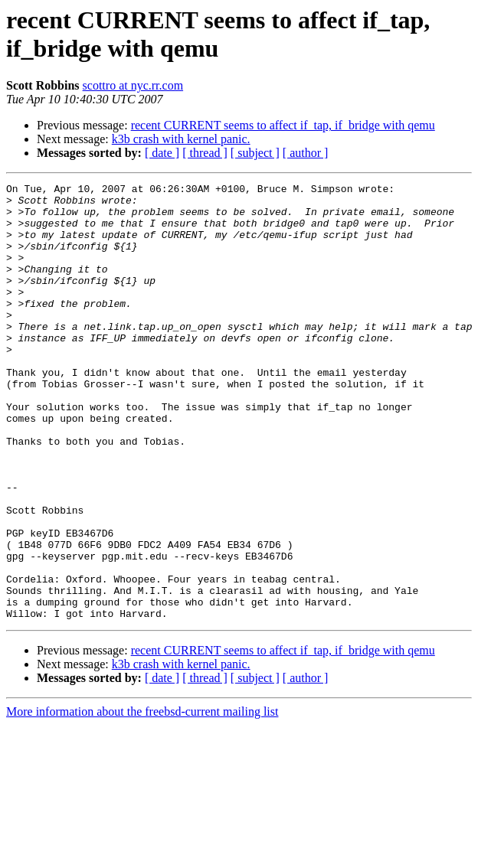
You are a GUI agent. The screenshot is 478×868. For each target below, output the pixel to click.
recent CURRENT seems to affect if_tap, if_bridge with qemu (283, 125)
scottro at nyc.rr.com (133, 85)
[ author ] (306, 153)
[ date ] (162, 153)
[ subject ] (255, 153)
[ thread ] (205, 153)
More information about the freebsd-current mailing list (142, 799)
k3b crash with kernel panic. (181, 139)
